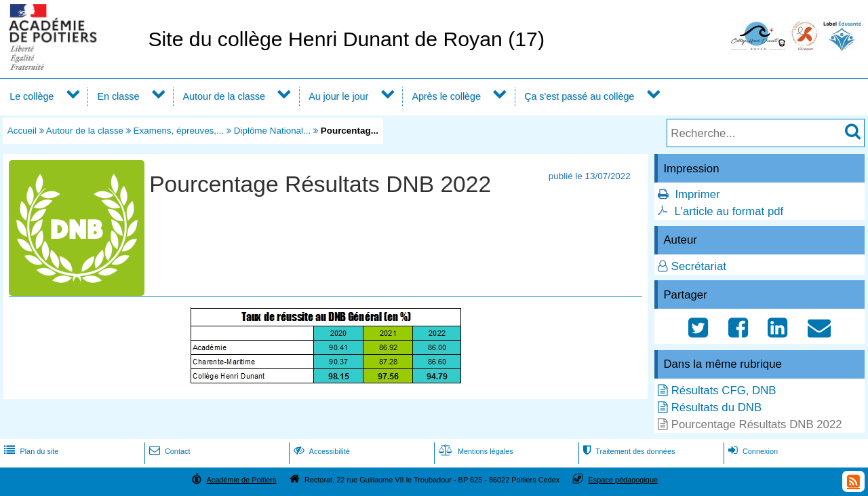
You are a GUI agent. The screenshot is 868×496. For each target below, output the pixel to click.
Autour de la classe (224, 96)
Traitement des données (628, 451)
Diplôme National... (273, 131)
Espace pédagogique (624, 480)
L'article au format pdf (729, 211)
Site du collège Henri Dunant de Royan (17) (346, 39)
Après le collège (446, 96)
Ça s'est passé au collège (579, 96)
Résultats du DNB (716, 407)
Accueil (22, 131)
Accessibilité (320, 451)
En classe (119, 96)
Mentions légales (475, 451)
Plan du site (30, 451)
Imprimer (697, 194)
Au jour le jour (338, 96)
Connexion (752, 451)
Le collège (32, 96)
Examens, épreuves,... (179, 131)
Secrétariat (699, 266)
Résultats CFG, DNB (724, 390)
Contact (169, 451)
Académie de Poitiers (241, 480)
